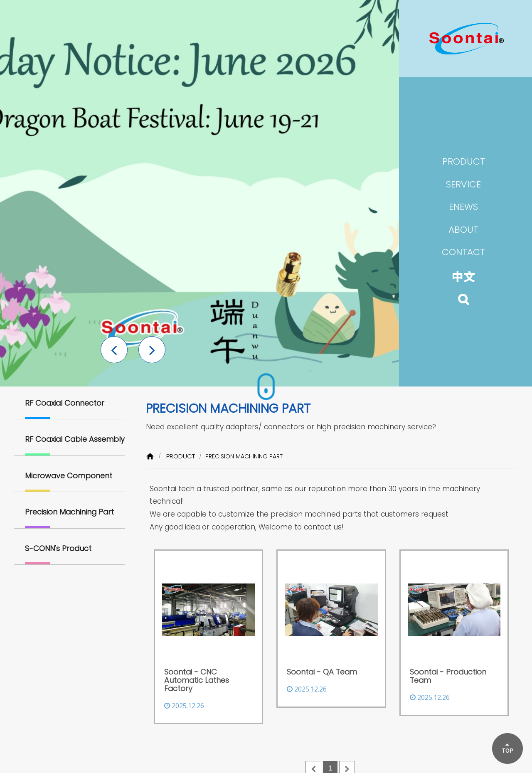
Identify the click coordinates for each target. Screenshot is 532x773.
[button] (114, 350)
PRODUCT (181, 456)
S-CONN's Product (58, 548)
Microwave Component (69, 476)
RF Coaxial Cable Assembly (75, 439)
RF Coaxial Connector (65, 403)
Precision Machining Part (69, 512)
